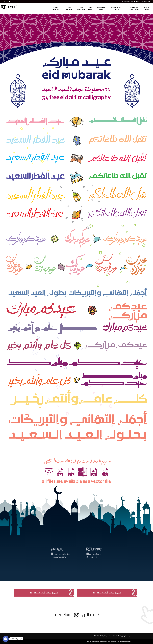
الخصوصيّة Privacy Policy (102, 636)
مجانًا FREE (90, 8)
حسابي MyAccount (81, 8)
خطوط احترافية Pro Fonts (116, 8)
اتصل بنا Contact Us (56, 8)
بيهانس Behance (69, 8)
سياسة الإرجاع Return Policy (122, 636)
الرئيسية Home (147, 8)
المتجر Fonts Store (101, 8)
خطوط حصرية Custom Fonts (134, 8)
